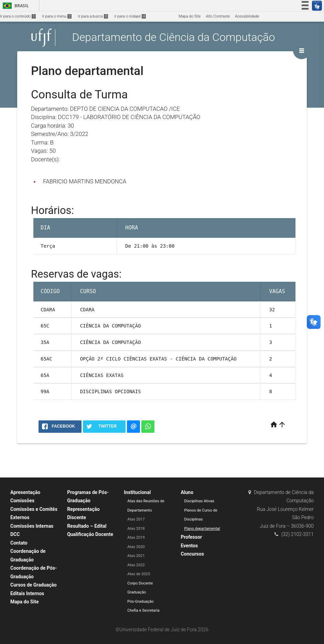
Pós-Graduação (140, 602)
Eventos (189, 546)
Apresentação (25, 492)
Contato (19, 543)
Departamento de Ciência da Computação (174, 37)
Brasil (15, 6)
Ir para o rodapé (130, 16)
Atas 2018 (136, 529)
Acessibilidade (247, 16)
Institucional (137, 492)
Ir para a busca (93, 16)
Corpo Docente (140, 583)
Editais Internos (27, 593)
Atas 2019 (136, 538)
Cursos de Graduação (34, 585)
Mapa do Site (190, 16)
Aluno (187, 492)
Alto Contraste (218, 16)
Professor (191, 537)
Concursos (192, 554)
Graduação (137, 592)
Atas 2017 (136, 519)
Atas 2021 (136, 556)
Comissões (22, 501)
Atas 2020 (136, 547)
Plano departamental (202, 529)
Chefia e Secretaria (143, 610)
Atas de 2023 (139, 574)
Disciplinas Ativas (199, 501)
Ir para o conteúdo (18, 16)
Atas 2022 (136, 565)
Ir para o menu (57, 16)
